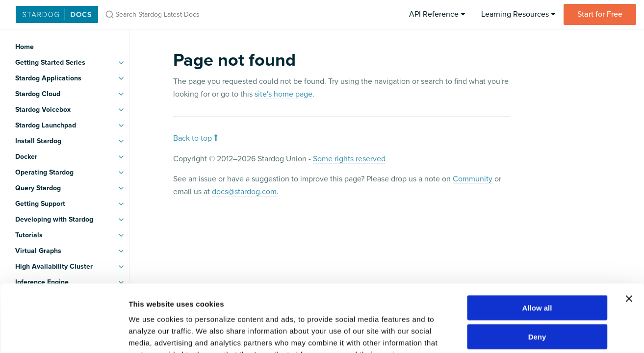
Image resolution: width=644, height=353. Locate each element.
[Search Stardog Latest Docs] (230, 14)
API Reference (437, 14)
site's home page (283, 94)
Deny (537, 276)
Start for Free (600, 14)
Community (473, 179)
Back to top (195, 138)
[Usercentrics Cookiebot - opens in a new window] (64, 334)
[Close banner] (629, 238)
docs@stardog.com (244, 192)
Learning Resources (518, 14)
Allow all (537, 247)
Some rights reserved (349, 159)
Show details (515, 334)
